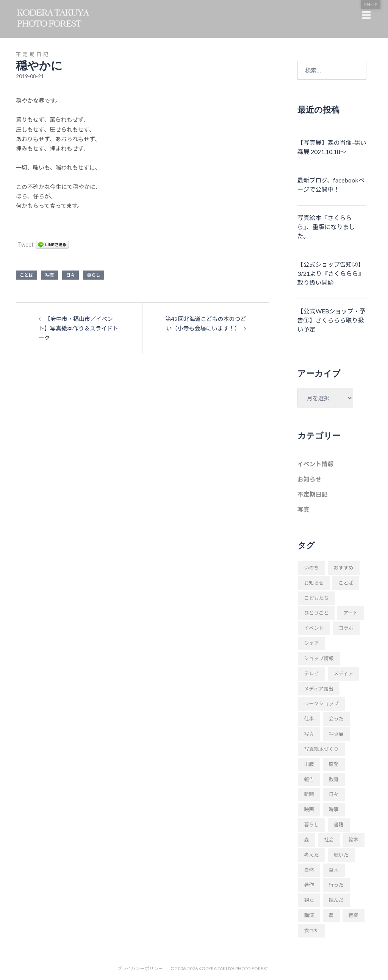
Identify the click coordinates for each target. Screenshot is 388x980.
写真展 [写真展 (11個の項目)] (336, 734)
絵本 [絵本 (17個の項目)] (354, 840)
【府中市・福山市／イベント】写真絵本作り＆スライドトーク (78, 328)
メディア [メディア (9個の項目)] (343, 673)
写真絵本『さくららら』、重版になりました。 (326, 227)
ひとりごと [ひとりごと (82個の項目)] (317, 613)
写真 (50, 275)
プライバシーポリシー (140, 968)
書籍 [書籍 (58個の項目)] (339, 824)
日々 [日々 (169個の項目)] (334, 794)
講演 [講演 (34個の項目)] (309, 915)
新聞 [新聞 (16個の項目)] (309, 794)
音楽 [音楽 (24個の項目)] (354, 915)
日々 (70, 275)
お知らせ (310, 479)
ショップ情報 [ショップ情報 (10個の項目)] (319, 658)
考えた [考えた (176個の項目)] (312, 855)
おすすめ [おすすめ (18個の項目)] (344, 568)
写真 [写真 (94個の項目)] (309, 734)
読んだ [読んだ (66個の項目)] (336, 900)
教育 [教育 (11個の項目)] (334, 779)
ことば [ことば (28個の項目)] (346, 583)
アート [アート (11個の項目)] (350, 613)
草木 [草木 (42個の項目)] (334, 870)
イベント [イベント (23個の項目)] (314, 628)
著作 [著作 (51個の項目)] (309, 885)
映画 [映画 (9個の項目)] (309, 809)
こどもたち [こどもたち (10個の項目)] (317, 598)
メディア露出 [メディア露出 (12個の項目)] (319, 689)
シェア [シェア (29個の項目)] (312, 643)
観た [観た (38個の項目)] (309, 900)
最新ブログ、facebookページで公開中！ (331, 185)
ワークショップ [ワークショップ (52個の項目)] (322, 703)
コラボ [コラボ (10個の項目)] (346, 628)
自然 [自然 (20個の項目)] (309, 870)
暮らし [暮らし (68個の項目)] (312, 824)
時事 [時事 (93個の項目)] (334, 809)
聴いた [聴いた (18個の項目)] (341, 855)
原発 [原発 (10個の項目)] (334, 764)
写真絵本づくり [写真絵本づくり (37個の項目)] (322, 749)
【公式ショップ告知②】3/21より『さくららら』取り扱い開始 (331, 273)
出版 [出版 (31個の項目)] (309, 764)
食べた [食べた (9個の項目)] (312, 930)
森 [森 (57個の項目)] (307, 840)
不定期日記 (33, 54)
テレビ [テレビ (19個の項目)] (312, 673)
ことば (27, 275)
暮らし (94, 275)
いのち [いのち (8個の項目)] (312, 568)
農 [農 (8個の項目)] (331, 915)
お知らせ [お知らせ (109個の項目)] (314, 583)
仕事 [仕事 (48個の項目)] (309, 719)
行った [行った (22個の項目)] (336, 885)
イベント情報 (316, 464)
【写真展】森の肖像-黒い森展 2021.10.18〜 (332, 147)
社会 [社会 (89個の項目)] (329, 840)
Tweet (26, 244)
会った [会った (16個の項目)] (336, 719)
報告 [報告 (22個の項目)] (309, 779)
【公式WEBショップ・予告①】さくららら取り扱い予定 (332, 320)
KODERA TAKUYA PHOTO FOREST (233, 968)
